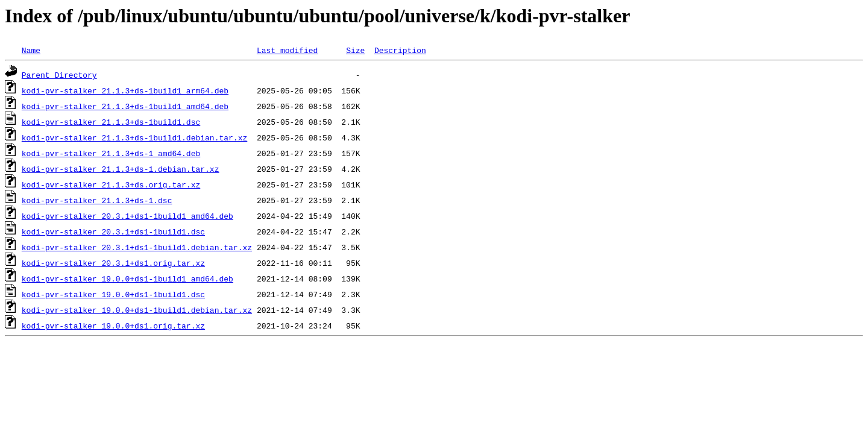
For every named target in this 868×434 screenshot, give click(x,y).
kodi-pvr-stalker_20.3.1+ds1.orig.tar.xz (113, 263)
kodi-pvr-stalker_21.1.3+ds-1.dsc (97, 200)
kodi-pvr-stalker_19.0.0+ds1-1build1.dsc (113, 294)
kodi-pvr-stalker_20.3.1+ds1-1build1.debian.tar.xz (137, 247)
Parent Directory (59, 75)
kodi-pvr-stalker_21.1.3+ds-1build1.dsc (111, 122)
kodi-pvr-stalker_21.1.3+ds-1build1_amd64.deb (125, 106)
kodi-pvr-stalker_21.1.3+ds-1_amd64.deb (111, 153)
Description (400, 50)
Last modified (287, 50)
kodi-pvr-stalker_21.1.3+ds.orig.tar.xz (111, 184)
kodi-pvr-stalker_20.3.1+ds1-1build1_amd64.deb (127, 216)
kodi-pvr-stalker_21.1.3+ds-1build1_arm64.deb (125, 90)
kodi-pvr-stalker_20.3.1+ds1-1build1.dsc (113, 231)
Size (355, 50)
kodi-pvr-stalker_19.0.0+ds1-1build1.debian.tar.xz (137, 310)
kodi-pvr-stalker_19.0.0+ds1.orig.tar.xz (113, 325)
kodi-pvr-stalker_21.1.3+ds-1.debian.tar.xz (121, 169)
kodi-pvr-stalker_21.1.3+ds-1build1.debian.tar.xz (134, 137)
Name (31, 50)
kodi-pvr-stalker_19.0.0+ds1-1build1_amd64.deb (127, 278)
